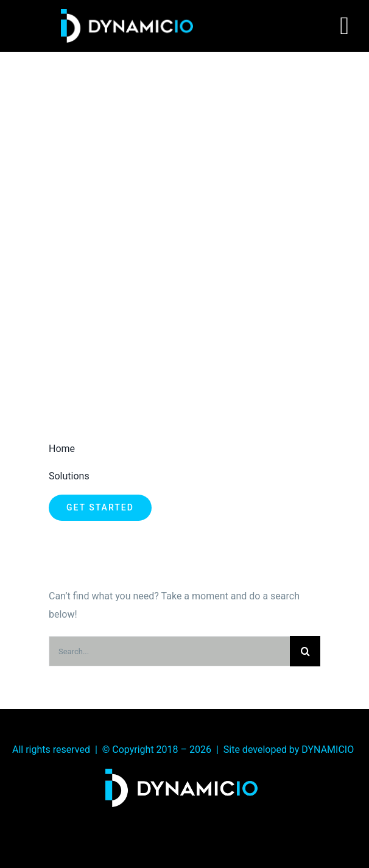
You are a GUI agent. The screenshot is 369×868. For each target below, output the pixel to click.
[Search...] (169, 651)
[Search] (305, 651)
